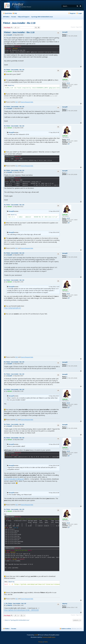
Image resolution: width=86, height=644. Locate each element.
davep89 (65, 32)
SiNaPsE (65, 604)
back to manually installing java (14, 479)
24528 (68, 83)
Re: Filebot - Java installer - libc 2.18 (14, 70)
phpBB (36, 635)
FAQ (17, 102)
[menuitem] (15, 13)
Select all (18, 46)
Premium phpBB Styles (49, 637)
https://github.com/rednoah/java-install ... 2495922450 (21, 610)
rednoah (65, 79)
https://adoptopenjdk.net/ (13, 308)
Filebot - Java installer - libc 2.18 (19, 23)
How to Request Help (27, 102)
